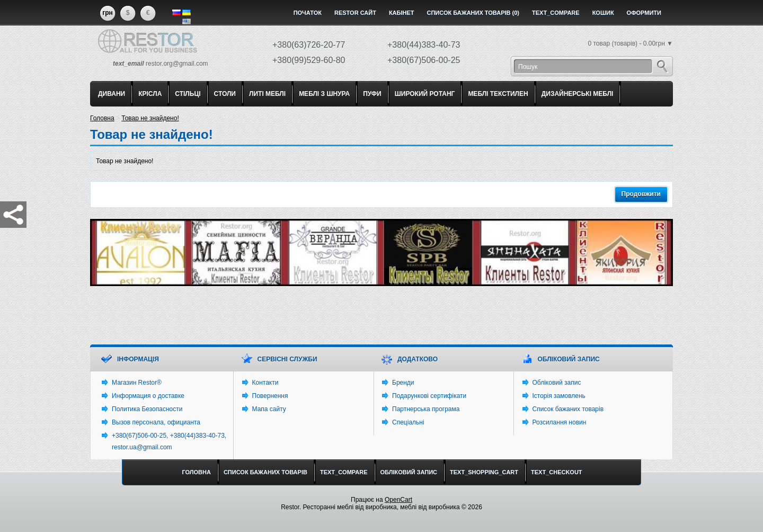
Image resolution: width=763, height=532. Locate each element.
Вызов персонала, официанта (156, 422)
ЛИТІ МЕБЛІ (267, 94)
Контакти (265, 383)
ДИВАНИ (112, 94)
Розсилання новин (560, 422)
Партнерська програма (426, 409)
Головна (102, 118)
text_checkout (557, 472)
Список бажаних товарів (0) (473, 13)
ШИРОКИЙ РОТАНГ (425, 94)
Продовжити (641, 194)
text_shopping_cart (484, 472)
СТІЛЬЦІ (188, 94)
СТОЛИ (225, 94)
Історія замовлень (559, 396)
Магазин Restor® (137, 383)
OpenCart (398, 500)
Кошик (603, 13)
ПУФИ (372, 94)
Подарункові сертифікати (429, 396)
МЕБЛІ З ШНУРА (324, 94)
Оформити (644, 13)
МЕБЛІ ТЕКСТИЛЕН (498, 94)
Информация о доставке (148, 396)
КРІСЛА (150, 94)
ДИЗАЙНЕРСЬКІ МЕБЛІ (578, 94)
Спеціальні (408, 422)
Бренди (403, 383)
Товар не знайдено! (150, 118)
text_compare (556, 13)
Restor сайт (355, 13)
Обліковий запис (557, 383)
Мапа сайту (269, 409)
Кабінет (402, 13)
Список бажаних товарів (568, 409)
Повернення (270, 396)
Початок (308, 13)
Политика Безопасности (147, 409)
